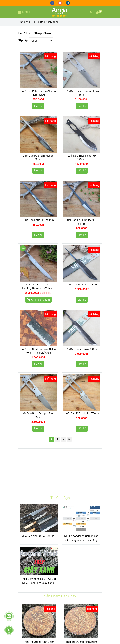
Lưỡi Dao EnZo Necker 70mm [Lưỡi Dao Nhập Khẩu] (82, 414)
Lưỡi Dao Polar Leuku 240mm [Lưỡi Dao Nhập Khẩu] (82, 349)
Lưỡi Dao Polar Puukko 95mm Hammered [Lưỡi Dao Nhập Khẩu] (38, 93)
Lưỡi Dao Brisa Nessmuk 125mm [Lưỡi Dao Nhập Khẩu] (82, 157)
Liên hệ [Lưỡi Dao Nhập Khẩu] (38, 106)
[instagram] (68, 3)
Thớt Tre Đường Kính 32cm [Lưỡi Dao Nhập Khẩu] (39, 642)
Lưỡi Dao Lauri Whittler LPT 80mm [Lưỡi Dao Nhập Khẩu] (82, 222)
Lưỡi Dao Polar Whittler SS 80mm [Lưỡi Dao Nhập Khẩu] (38, 157)
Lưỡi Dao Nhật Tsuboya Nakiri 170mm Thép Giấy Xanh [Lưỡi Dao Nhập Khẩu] (38, 351)
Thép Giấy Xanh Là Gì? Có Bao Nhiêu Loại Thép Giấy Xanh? (39, 581)
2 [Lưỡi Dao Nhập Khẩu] (57, 439)
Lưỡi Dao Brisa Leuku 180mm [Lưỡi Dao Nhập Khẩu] (82, 285)
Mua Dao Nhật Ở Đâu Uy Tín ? (39, 536)
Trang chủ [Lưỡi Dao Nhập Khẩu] (24, 22)
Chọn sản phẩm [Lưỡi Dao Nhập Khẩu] (38, 300)
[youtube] (60, 3)
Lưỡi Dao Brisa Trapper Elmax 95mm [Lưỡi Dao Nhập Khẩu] (38, 415)
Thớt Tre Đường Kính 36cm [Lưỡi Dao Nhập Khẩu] (81, 642)
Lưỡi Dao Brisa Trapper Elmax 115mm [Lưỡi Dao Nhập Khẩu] (82, 93)
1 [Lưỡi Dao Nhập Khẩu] (51, 439)
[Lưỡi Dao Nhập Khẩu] (60, 12)
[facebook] (53, 3)
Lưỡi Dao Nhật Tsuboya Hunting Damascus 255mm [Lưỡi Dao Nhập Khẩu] (38, 286)
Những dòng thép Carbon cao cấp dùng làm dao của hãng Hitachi (81, 538)
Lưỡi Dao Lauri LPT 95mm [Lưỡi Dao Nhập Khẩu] (38, 220)
